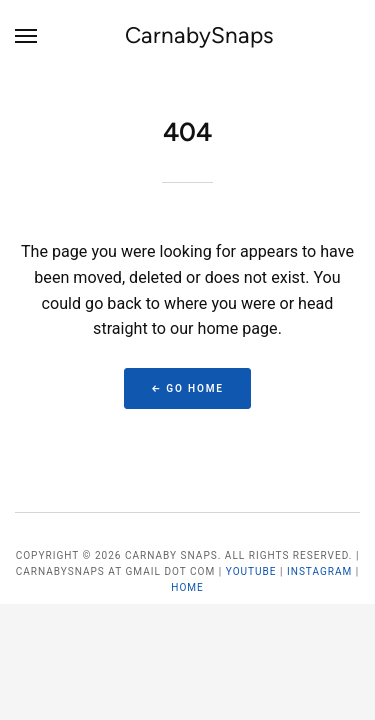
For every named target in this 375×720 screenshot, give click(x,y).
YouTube (251, 571)
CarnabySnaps (199, 35)
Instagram (319, 571)
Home (187, 587)
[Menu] (27, 36)
